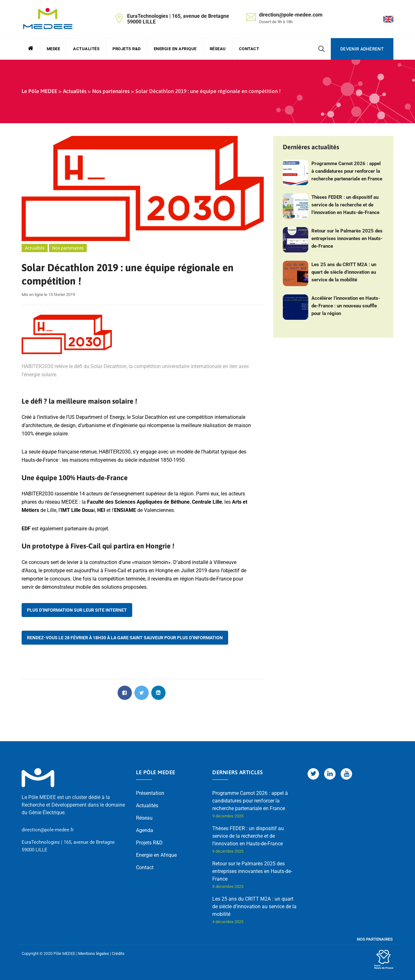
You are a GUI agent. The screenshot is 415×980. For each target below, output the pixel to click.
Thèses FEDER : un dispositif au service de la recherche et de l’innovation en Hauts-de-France (345, 205)
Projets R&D (127, 49)
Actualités (86, 49)
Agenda (145, 830)
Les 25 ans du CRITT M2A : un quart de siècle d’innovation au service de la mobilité (344, 272)
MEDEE (54, 49)
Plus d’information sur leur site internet (77, 610)
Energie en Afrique (175, 49)
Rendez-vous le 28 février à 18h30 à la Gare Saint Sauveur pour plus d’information (125, 638)
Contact (249, 49)
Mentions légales (94, 953)
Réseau (218, 49)
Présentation (150, 793)
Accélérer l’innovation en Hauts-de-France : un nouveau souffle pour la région (346, 306)
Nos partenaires (68, 248)
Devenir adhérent (362, 49)
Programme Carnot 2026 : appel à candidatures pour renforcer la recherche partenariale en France (347, 171)
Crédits (118, 953)
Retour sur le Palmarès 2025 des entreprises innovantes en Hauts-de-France (347, 238)
